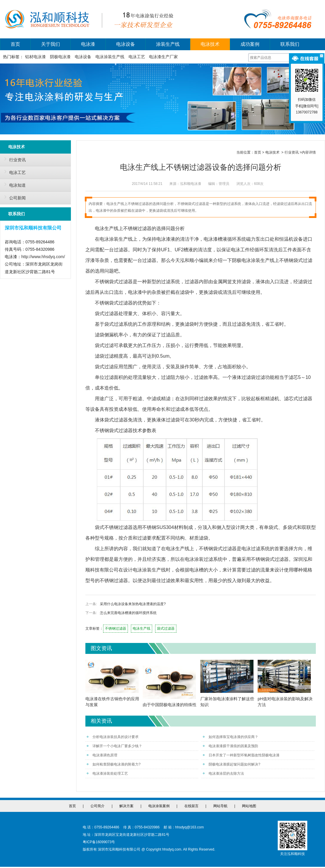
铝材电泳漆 (35, 57)
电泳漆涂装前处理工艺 (107, 773)
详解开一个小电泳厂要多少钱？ (114, 746)
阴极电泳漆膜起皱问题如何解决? (232, 764)
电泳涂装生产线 (110, 57)
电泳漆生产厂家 (163, 57)
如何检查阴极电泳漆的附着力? (114, 764)
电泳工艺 (137, 57)
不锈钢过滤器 (116, 628)
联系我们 (290, 44)
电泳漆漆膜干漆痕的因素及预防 (231, 746)
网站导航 (220, 806)
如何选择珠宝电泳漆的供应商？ (231, 737)
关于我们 (51, 44)
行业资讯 (14, 159)
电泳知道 (14, 184)
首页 (15, 44)
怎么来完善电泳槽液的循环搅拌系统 (128, 613)
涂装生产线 (168, 44)
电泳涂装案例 (159, 806)
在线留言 (191, 806)
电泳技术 (210, 44)
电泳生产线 (142, 628)
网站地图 (249, 806)
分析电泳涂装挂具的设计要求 (113, 737)
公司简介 (97, 806)
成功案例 (250, 44)
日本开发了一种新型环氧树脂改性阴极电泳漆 (241, 755)
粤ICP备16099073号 (99, 842)
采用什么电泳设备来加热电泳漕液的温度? (133, 604)
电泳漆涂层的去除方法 (224, 773)
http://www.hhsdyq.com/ (43, 257)
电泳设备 (126, 44)
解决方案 (126, 806)
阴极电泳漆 (60, 57)
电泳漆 (88, 44)
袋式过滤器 (166, 628)
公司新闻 (14, 197)
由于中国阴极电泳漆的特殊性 (170, 705)
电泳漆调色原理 (102, 755)
